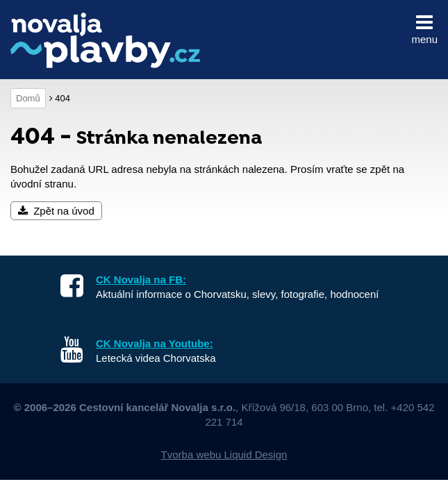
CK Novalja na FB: (141, 280)
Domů (28, 98)
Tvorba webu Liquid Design (224, 455)
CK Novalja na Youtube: (155, 343)
